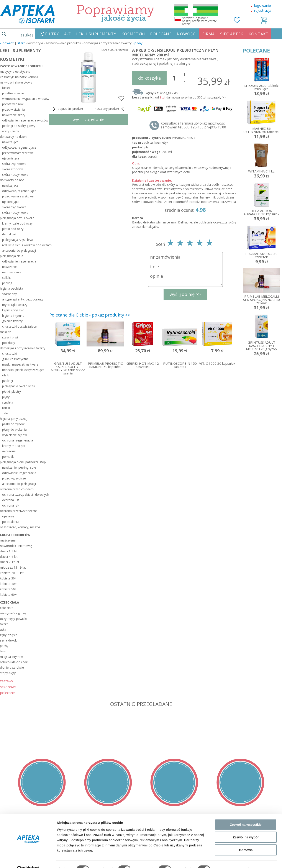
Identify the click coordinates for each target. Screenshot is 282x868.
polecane (7, 693)
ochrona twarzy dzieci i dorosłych (25, 495)
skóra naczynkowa (15, 175)
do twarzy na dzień (13, 137)
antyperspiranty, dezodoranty (23, 299)
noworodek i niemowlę (16, 546)
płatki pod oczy (13, 229)
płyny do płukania (14, 429)
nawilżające (10, 142)
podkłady (9, 343)
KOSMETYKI (133, 34)
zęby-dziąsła (9, 635)
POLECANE (161, 34)
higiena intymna (13, 316)
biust (3, 651)
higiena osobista (11, 288)
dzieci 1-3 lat (9, 551)
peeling (7, 283)
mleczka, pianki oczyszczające (23, 370)
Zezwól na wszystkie (246, 815)
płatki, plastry (11, 391)
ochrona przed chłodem (17, 489)
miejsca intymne (11, 657)
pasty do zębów (13, 424)
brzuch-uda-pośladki (14, 662)
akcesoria (9, 451)
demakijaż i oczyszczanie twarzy (23, 348)
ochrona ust (11, 500)
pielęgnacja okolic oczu (18, 386)
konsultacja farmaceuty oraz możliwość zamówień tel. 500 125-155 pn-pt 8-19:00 (193, 125)
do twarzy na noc (12, 180)
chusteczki (9, 354)
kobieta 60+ (8, 595)
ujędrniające (11, 158)
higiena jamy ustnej (14, 419)
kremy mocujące (14, 446)
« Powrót (7, 43)
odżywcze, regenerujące (19, 147)
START (21, 43)
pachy (4, 646)
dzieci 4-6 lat (9, 557)
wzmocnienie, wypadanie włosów (25, 99)
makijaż (5, 332)
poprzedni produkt (67, 109)
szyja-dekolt (8, 640)
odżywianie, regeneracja (19, 261)
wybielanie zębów (15, 435)
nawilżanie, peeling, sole (19, 467)
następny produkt (110, 109)
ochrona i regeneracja (18, 440)
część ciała (10, 602)
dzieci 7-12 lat (10, 562)
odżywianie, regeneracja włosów (25, 120)
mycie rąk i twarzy (15, 305)
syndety (8, 402)
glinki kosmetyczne (15, 359)
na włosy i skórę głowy (16, 82)
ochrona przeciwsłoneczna (19, 511)
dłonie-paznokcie (12, 667)
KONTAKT (259, 34)
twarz (4, 624)
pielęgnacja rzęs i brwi (18, 240)
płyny (139, 43)
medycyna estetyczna (15, 71)
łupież (6, 88)
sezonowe (8, 687)
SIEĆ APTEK (232, 34)
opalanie (8, 516)
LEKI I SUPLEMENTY (96, 34)
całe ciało (7, 608)
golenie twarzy (12, 321)
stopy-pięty (8, 673)
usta (3, 629)
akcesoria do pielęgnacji (19, 250)
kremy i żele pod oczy (17, 223)
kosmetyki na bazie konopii (19, 77)
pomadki (8, 457)
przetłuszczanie (13, 93)
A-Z (68, 34)
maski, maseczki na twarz (20, 364)
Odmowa (246, 840)
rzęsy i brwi (10, 337)
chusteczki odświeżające (19, 326)
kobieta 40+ (8, 584)
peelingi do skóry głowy (19, 126)
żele (5, 413)
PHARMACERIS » (184, 138)
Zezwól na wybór (246, 828)
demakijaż (9, 234)
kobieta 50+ (8, 589)
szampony (9, 294)
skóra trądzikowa (14, 164)
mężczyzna (8, 540)
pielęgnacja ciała (12, 256)
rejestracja (263, 10)
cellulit (7, 278)
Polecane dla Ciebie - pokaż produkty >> (90, 315)
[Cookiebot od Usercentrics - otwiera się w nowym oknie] (28, 860)
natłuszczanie (12, 272)
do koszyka (149, 78)
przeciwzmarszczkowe (18, 153)
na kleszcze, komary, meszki (20, 527)
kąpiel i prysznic (13, 310)
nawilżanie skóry (14, 115)
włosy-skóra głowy (13, 613)
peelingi (7, 381)
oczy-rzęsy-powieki (13, 619)
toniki (6, 408)
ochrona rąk (11, 505)
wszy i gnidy (11, 131)
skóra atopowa (13, 169)
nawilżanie (9, 267)
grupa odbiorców (15, 535)
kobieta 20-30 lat (12, 573)
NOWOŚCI (187, 34)
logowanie (262, 5)
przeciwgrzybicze (14, 478)
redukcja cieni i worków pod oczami (25, 245)
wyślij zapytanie (89, 119)
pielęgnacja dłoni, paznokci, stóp (23, 462)
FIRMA (208, 34)
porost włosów (13, 104)
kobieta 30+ (8, 578)
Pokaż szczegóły (231, 859)
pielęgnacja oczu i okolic (17, 218)
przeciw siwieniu (13, 109)
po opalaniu (10, 522)
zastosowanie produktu (21, 66)
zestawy (7, 681)
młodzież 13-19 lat (13, 567)
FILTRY (52, 34)
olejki (6, 375)
